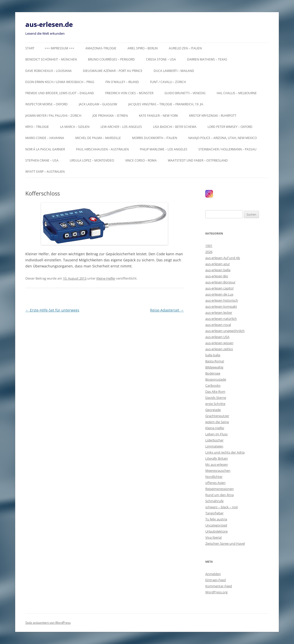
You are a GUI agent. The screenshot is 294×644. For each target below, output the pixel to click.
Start (30, 48)
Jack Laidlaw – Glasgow (98, 104)
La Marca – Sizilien (75, 127)
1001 (209, 246)
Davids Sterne (216, 398)
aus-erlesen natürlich (221, 319)
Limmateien (214, 446)
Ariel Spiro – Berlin (143, 48)
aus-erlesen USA (217, 337)
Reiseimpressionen (219, 489)
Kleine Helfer (106, 278)
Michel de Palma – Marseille (98, 138)
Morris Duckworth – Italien (155, 138)
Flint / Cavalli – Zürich (168, 82)
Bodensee (213, 373)
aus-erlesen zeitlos (219, 349)
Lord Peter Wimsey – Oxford (230, 127)
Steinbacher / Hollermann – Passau (227, 149)
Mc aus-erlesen (217, 464)
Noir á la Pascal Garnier (45, 149)
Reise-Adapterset (167, 310)
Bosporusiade (216, 379)
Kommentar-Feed (219, 586)
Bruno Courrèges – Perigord (111, 59)
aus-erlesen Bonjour (220, 282)
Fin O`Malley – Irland (122, 82)
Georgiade (213, 410)
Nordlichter (214, 477)
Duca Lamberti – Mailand (174, 71)
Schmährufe (214, 501)
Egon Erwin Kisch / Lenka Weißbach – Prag (60, 82)
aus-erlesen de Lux (219, 294)
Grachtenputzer (217, 416)
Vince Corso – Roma (141, 160)
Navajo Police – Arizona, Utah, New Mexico (223, 138)
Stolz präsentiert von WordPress (48, 623)
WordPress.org (216, 592)
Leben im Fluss (216, 434)
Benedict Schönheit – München (51, 59)
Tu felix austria (216, 519)
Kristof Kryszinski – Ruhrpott (213, 116)
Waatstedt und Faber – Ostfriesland (198, 160)
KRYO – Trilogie (37, 127)
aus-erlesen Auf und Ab (223, 258)
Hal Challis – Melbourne (237, 93)
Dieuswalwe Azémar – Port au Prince (113, 71)
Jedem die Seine (217, 422)
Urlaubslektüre (216, 531)
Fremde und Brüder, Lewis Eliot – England (60, 93)
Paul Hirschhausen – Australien (102, 149)
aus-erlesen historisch (222, 300)
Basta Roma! (215, 361)
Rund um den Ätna (219, 495)
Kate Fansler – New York (158, 116)
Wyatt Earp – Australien (45, 172)
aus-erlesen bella (218, 270)
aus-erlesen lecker (219, 313)
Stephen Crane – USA (42, 160)
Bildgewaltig (214, 367)
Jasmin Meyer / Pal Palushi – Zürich (53, 116)
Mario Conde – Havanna (45, 138)
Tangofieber (214, 513)
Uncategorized (216, 525)
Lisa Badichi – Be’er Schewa (175, 127)
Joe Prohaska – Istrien (110, 116)
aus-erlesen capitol (219, 288)
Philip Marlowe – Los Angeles (164, 149)
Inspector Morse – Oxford (47, 104)
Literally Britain (217, 458)
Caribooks (213, 385)
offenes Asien (215, 483)
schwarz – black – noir (222, 507)
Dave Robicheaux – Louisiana (49, 71)
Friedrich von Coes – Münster (129, 93)
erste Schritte (215, 404)
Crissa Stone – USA (161, 59)
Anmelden (213, 574)
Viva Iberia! (214, 537)
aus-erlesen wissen (219, 343)
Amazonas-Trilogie (101, 48)
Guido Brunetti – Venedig (185, 93)
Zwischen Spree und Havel (225, 543)
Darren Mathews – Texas (207, 59)
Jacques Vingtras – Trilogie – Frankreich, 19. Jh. (166, 104)
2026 (209, 252)
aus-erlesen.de (49, 24)
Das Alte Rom (215, 392)
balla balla (213, 355)
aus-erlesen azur (218, 264)
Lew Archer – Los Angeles (121, 127)
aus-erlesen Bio (217, 276)
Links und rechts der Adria (225, 452)
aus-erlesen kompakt (221, 306)
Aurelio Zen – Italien (185, 48)
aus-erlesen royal (218, 325)
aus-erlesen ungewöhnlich (225, 331)
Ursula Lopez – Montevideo (92, 160)
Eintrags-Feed (216, 580)
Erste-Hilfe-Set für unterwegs (52, 310)
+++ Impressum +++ (59, 48)
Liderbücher (214, 440)
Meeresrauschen (218, 471)
